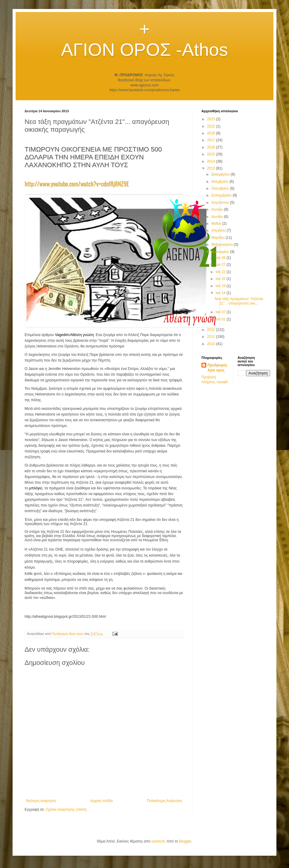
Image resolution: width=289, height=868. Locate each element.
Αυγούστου (221, 203)
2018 (212, 133)
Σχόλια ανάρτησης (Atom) (66, 809)
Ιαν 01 (221, 319)
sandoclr (158, 841)
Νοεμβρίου (220, 182)
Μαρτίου (219, 238)
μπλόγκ (35, 488)
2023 (212, 119)
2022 (212, 126)
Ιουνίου (218, 217)
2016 (212, 147)
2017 (212, 140)
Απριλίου (219, 230)
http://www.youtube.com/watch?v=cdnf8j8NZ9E (77, 184)
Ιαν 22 (221, 272)
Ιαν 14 (221, 293)
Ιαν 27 (221, 265)
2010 (212, 344)
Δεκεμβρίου (221, 174)
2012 (212, 330)
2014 (212, 161)
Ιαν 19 (221, 286)
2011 (212, 337)
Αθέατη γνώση (82, 335)
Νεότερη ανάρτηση (41, 801)
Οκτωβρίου (221, 188)
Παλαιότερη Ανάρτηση (164, 801)
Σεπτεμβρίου (222, 195)
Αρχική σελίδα (101, 801)
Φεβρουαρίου (223, 245)
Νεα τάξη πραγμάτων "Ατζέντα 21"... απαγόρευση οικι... (239, 301)
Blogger (185, 841)
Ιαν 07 (221, 312)
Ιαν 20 (221, 279)
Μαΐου (217, 224)
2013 (212, 168)
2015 (212, 154)
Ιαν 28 (221, 258)
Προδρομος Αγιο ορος (217, 368)
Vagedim (62, 335)
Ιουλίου (218, 209)
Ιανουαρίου (221, 252)
